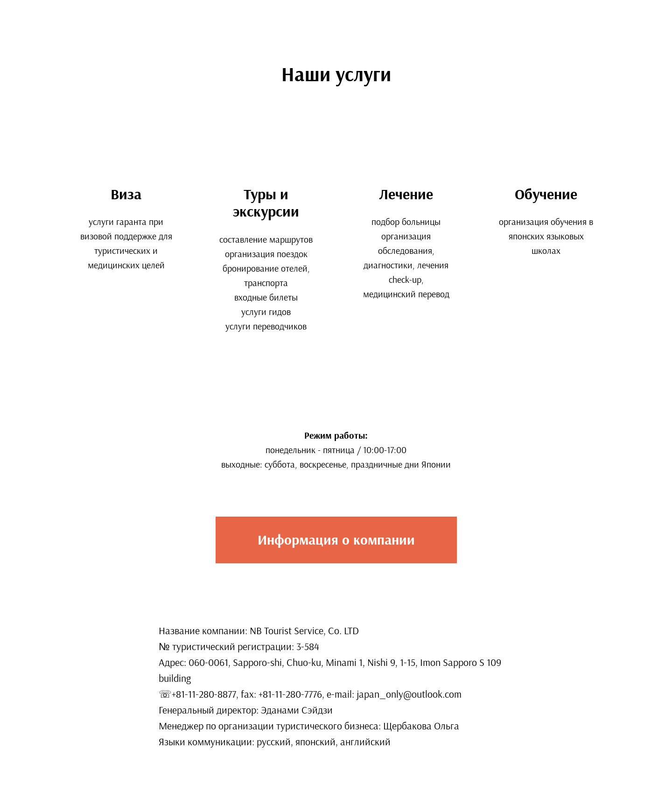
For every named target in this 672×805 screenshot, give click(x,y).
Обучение (546, 194)
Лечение (406, 194)
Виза (126, 194)
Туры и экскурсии (266, 203)
